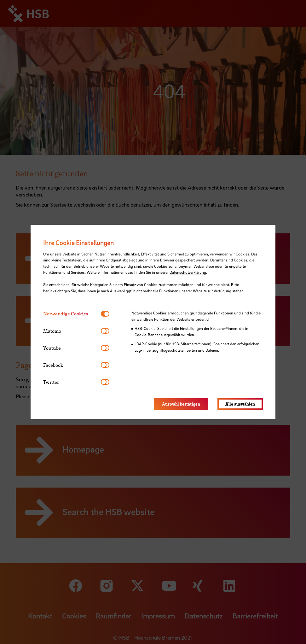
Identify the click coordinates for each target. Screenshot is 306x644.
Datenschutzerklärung (188, 272)
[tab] (72, 314)
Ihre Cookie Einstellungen (78, 243)
